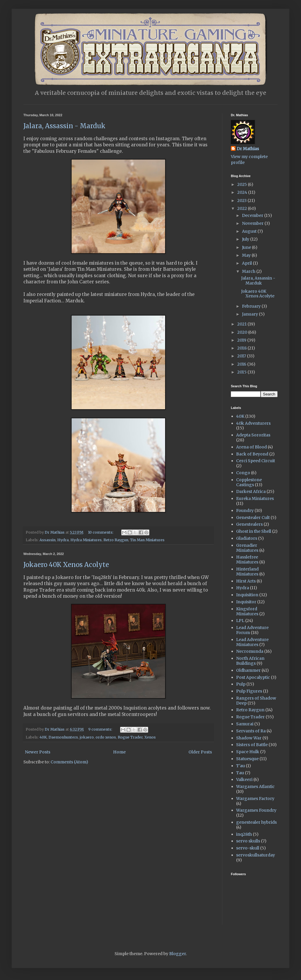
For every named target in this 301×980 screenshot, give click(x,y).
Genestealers (249, 524)
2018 (242, 348)
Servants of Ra (251, 731)
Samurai (245, 724)
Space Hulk (248, 752)
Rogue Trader (130, 737)
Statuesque (247, 759)
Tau (240, 773)
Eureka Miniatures (255, 498)
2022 (243, 208)
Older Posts (200, 752)
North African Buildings (250, 661)
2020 (243, 332)
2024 (243, 192)
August (250, 231)
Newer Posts (38, 752)
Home (119, 752)
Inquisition (247, 595)
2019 (242, 340)
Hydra (63, 540)
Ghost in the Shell (254, 531)
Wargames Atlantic (255, 787)
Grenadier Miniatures (247, 548)
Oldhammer (248, 670)
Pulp (241, 684)
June (247, 247)
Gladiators (247, 538)
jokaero (87, 737)
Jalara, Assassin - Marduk (64, 126)
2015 (242, 372)
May (247, 255)
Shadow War (249, 738)
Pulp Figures (249, 691)
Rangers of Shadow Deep (256, 701)
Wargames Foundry (256, 810)
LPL (240, 621)
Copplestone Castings (249, 482)
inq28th (244, 834)
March (249, 271)
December (253, 215)
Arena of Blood (251, 447)
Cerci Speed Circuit (256, 461)
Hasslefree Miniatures (247, 560)
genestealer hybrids (256, 822)
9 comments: (101, 729)
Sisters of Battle (252, 745)
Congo (243, 473)
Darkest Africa (251, 491)
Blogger (178, 954)
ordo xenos (106, 737)
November (253, 223)
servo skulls (248, 841)
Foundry (245, 510)
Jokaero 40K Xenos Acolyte (66, 565)
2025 (243, 184)
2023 (242, 201)
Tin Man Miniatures (147, 540)
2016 (242, 364)
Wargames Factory (255, 799)
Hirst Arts (246, 581)
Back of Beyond (252, 454)
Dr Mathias (248, 149)
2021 (242, 324)
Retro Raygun (116, 540)
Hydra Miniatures (86, 540)
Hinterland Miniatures (247, 572)
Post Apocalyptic (253, 677)
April (247, 263)
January (250, 314)
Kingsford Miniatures (247, 611)
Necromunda (250, 651)
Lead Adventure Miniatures (252, 642)
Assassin (47, 540)
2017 (242, 356)
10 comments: (101, 532)
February (252, 306)
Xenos (150, 737)
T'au (241, 766)
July (246, 239)
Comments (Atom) (69, 762)
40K (43, 737)
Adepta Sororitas (253, 435)
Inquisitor (246, 602)
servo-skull (248, 848)
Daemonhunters (63, 737)
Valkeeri (244, 779)
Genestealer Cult (253, 518)
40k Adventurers (253, 423)
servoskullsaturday (256, 855)
